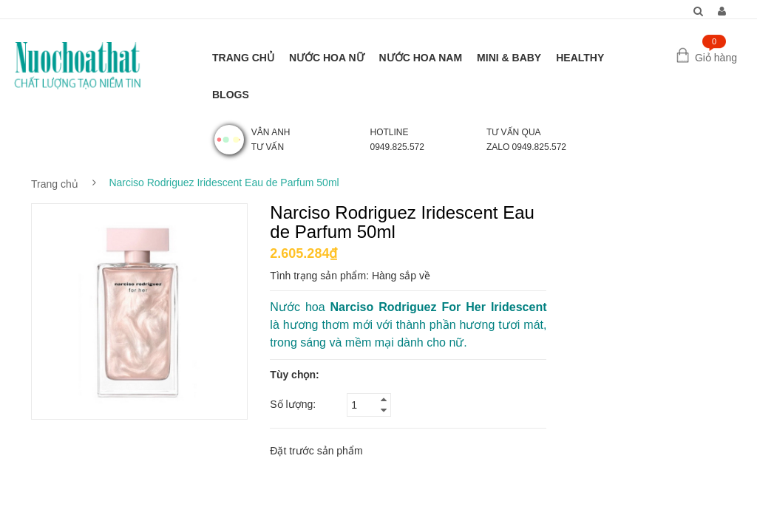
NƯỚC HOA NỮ (327, 58)
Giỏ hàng (716, 58)
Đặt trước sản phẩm (316, 451)
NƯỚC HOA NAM (421, 58)
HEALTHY (580, 58)
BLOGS (231, 95)
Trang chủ (55, 184)
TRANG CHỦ (243, 58)
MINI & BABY (509, 58)
